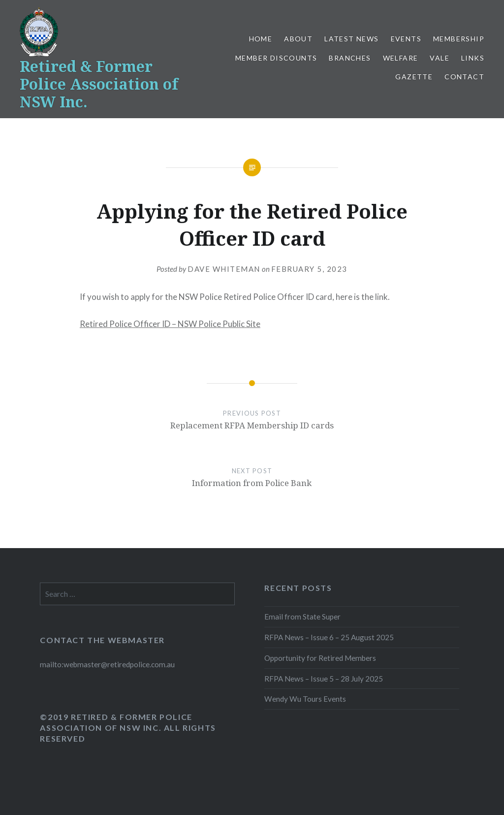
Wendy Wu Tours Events (305, 699)
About (298, 39)
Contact (464, 77)
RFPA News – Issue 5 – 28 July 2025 (324, 679)
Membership (459, 39)
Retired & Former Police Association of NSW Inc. (99, 84)
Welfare (401, 58)
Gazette (414, 77)
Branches (350, 58)
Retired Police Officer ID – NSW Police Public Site (170, 324)
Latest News (351, 39)
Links (473, 58)
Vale (440, 58)
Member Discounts (276, 58)
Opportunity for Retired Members (320, 658)
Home (261, 39)
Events (406, 39)
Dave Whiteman (224, 269)
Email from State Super (302, 617)
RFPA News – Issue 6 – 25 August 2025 (329, 637)
